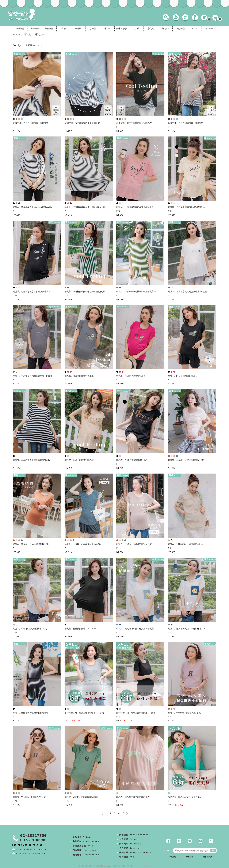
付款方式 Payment (130, 839)
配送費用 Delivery (130, 844)
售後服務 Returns (130, 848)
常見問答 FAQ (127, 857)
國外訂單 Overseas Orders (135, 853)
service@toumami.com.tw (31, 849)
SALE (194, 29)
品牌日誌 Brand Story (86, 842)
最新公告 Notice (82, 837)
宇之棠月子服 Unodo (84, 846)
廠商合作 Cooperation (86, 855)
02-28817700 (33, 836)
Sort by (17, 46)
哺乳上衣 (40, 35)
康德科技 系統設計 (143, 866)
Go (213, 850)
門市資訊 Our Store (84, 850)
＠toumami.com (37, 854)
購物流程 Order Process (134, 835)
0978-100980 (33, 840)
